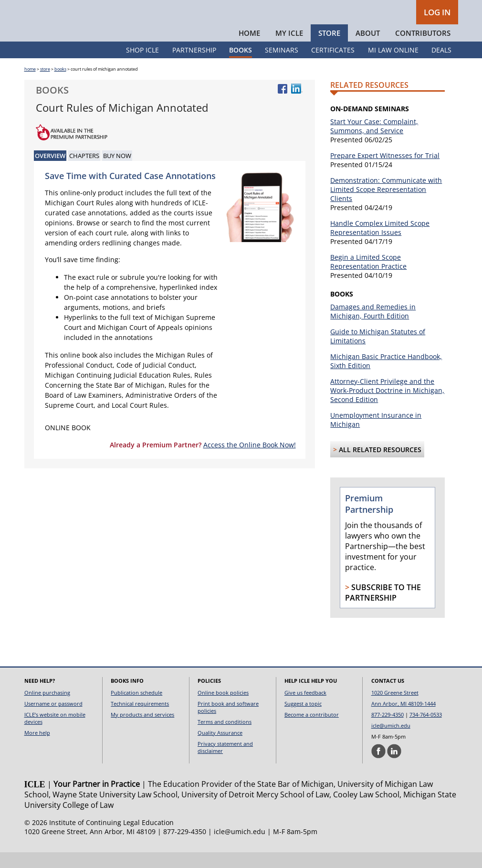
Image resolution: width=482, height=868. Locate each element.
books (60, 85)
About (368, 49)
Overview (50, 171)
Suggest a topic (303, 719)
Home (249, 49)
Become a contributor (312, 730)
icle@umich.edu (391, 741)
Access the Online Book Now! (250, 460)
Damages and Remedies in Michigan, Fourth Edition (373, 327)
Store (329, 49)
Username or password (53, 719)
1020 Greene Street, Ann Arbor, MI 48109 (90, 847)
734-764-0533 (426, 730)
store (45, 85)
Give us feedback (305, 708)
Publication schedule (136, 708)
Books (241, 66)
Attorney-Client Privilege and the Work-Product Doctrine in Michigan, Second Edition (387, 406)
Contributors (423, 49)
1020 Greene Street (395, 708)
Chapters (84, 171)
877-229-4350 (388, 730)
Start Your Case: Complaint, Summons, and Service (374, 142)
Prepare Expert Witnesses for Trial (385, 171)
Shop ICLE (142, 66)
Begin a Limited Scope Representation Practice (368, 277)
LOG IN (437, 12)
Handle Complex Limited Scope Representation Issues (380, 243)
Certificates (333, 66)
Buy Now (117, 171)
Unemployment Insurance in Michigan (376, 435)
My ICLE (289, 49)
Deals (441, 66)
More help (37, 748)
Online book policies (223, 708)
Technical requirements (140, 719)
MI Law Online (393, 66)
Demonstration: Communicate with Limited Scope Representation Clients (386, 205)
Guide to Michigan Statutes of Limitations (378, 352)
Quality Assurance (220, 748)
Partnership (194, 66)
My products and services (142, 730)
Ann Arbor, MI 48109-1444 (403, 719)
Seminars (282, 66)
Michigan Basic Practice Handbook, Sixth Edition (386, 377)
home (30, 85)
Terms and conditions (225, 737)
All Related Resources (380, 465)
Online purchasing (47, 708)
